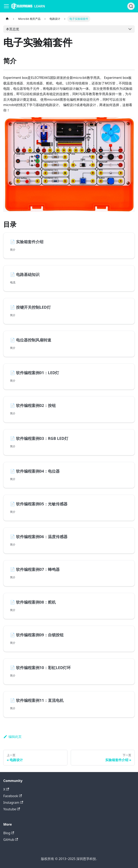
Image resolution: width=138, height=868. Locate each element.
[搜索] (131, 6)
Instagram (13, 803)
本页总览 (13, 29)
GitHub (11, 840)
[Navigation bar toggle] (6, 6)
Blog (9, 833)
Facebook (13, 796)
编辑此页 (12, 737)
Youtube (12, 809)
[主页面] (7, 19)
